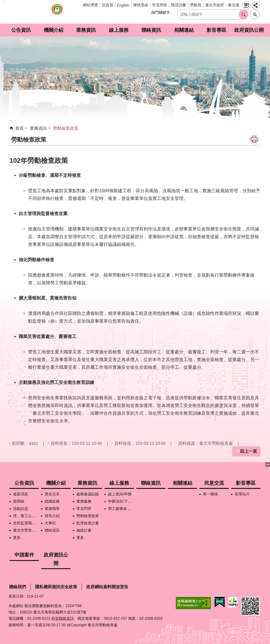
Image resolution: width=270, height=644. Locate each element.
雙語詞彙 (179, 5)
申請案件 (24, 555)
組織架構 (52, 501)
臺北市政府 (215, 5)
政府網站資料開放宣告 (107, 587)
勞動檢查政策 (66, 128)
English (123, 5)
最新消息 (21, 494)
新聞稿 (19, 501)
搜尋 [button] (244, 14)
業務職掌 (52, 509)
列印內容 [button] (254, 139)
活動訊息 (21, 509)
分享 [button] (256, 5)
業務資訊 (86, 30)
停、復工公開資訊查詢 (26, 516)
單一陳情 (210, 494)
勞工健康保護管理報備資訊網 (121, 509)
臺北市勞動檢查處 (57, 12)
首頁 (19, 128)
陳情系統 (141, 5)
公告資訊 (21, 30)
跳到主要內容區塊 (2, 2)
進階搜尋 (255, 14)
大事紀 (50, 523)
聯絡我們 (18, 587)
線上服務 (119, 30)
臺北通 (234, 5)
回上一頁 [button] (248, 451)
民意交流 (214, 483)
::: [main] (11, 121)
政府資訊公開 (249, 30)
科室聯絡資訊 (63, 618)
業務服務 (84, 501)
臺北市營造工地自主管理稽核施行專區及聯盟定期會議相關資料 (26, 530)
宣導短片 (242, 494)
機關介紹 (54, 30)
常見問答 (160, 5)
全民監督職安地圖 (26, 523)
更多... (18, 538)
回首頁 (108, 5)
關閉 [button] (268, 464)
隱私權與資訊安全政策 (56, 587)
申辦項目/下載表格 (121, 501)
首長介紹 (52, 516)
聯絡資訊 (151, 30)
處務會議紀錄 (88, 494)
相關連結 (184, 30)
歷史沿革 (52, 494)
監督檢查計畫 (88, 523)
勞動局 (196, 5)
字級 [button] (246, 5)
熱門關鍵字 (161, 12)
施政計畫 (84, 530)
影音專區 (216, 30)
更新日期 (16, 596)
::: (5, 2)
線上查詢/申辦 (120, 494)
